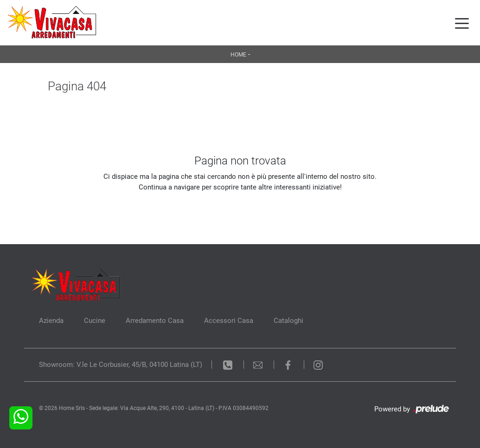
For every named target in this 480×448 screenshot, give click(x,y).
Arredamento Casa (155, 321)
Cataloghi (288, 321)
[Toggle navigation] (462, 23)
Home (238, 55)
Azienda (51, 321)
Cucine (95, 321)
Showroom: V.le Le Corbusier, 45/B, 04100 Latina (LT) (121, 365)
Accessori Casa (229, 321)
